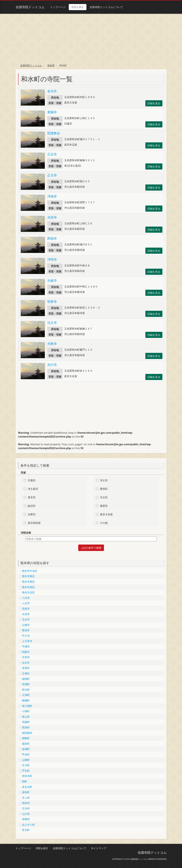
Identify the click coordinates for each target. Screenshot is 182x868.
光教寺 (52, 344)
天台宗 (104, 497)
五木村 (26, 808)
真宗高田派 (34, 523)
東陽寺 (52, 112)
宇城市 (26, 646)
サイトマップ (98, 848)
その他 (104, 523)
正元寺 (52, 175)
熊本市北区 (28, 592)
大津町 (26, 695)
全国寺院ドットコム (30, 7)
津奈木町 (27, 776)
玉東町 (26, 673)
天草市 (26, 657)
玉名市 (26, 619)
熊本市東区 (28, 576)
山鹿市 (26, 625)
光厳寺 (52, 280)
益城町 (26, 749)
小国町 (26, 711)
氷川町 (26, 765)
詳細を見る (154, 103)
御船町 (26, 738)
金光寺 (52, 91)
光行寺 (52, 365)
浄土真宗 (33, 489)
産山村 (26, 717)
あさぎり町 (28, 825)
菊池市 (26, 630)
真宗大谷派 (106, 514)
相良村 (26, 803)
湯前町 (26, 792)
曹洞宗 (104, 489)
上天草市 (27, 641)
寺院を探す (78, 7)
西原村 (26, 727)
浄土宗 (104, 480)
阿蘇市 (26, 652)
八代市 (26, 598)
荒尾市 (26, 609)
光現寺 (52, 217)
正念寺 (52, 154)
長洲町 (26, 684)
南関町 (26, 679)
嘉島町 (26, 744)
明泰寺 (52, 302)
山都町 (26, 760)
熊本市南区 (28, 587)
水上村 (26, 798)
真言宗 (32, 497)
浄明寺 (52, 259)
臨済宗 (32, 506)
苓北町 (26, 830)
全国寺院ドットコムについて (106, 7)
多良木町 (27, 787)
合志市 (26, 663)
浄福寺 (52, 196)
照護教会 (54, 133)
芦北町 (26, 771)
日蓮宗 (32, 480)
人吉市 (26, 603)
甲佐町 (26, 754)
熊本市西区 (28, 582)
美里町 (26, 668)
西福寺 (52, 238)
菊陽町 (26, 700)
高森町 (26, 722)
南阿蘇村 (27, 733)
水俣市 (26, 614)
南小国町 (27, 706)
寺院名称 (26, 533)
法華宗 (32, 514)
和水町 (26, 690)
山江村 (26, 814)
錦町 (25, 781)
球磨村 (26, 819)
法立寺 (52, 323)
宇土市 (26, 636)
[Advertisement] (91, 38)
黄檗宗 (104, 506)
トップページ (58, 7)
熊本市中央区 (30, 571)
